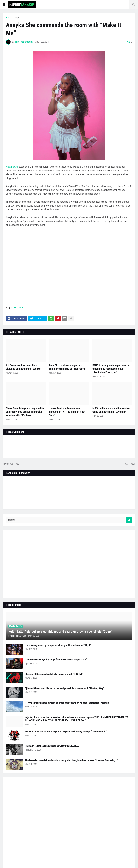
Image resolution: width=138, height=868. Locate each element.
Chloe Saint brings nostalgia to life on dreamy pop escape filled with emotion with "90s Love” (25, 412)
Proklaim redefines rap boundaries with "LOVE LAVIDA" (52, 746)
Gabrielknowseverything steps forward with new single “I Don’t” (57, 660)
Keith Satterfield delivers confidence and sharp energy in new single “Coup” (60, 632)
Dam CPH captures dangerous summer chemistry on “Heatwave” (67, 367)
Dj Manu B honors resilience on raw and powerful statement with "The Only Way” (65, 688)
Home (9, 18)
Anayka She (12, 167)
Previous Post (11, 464)
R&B (21, 308)
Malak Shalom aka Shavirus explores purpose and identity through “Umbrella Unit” (66, 732)
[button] (4, 4)
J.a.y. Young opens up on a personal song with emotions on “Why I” (58, 645)
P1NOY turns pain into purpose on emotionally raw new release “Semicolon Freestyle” (111, 369)
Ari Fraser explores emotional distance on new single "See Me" (24, 367)
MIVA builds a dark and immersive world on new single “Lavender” (111, 410)
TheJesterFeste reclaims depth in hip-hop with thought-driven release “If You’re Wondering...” (71, 760)
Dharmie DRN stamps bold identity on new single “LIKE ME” (54, 674)
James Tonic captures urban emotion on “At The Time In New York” (67, 412)
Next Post (129, 464)
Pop (17, 18)
